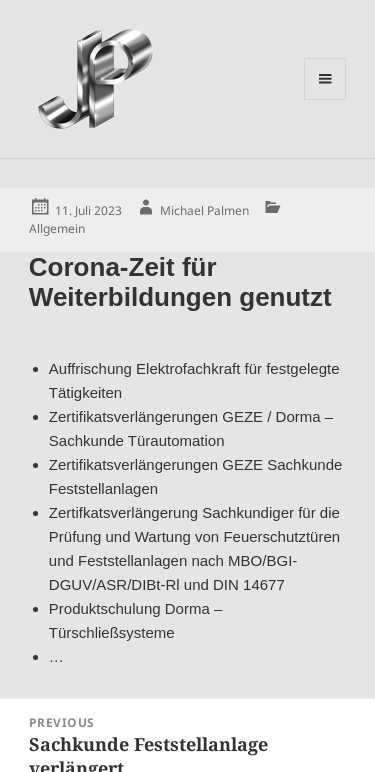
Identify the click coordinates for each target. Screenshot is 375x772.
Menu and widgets (325, 99)
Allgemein (57, 228)
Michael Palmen (204, 210)
